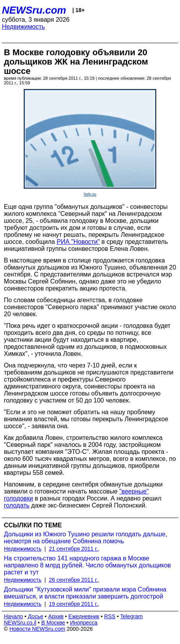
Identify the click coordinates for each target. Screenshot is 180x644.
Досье (35, 616)
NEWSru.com (34, 10)
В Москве (53, 623)
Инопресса (84, 623)
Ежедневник (84, 616)
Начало (13, 616)
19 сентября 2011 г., (74, 604)
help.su (90, 194)
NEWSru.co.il (20, 623)
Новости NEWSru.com (37, 629)
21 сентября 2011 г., (74, 549)
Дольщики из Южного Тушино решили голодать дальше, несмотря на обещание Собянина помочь (86, 538)
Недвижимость (23, 27)
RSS (110, 616)
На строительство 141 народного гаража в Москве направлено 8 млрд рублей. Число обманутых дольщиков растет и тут (87, 565)
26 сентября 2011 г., (74, 580)
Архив (56, 616)
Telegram (132, 616)
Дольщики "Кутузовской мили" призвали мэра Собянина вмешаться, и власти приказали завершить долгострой (85, 593)
